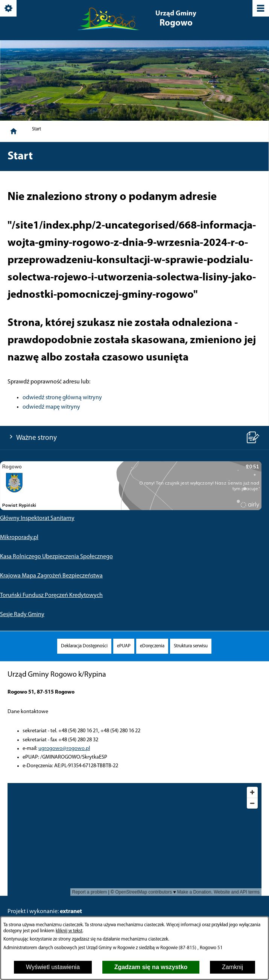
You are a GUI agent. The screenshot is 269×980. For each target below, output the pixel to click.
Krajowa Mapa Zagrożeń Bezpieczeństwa (51, 576)
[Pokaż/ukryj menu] (260, 9)
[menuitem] (84, 646)
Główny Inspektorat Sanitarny (37, 518)
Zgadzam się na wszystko (151, 967)
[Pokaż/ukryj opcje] (9, 9)
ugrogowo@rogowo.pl (64, 749)
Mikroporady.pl (19, 538)
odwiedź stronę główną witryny (62, 398)
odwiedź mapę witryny (51, 407)
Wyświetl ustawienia (53, 967)
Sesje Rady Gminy (22, 615)
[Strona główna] (14, 131)
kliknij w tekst (69, 931)
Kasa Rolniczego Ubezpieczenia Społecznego (56, 557)
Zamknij (233, 967)
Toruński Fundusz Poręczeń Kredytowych (51, 595)
